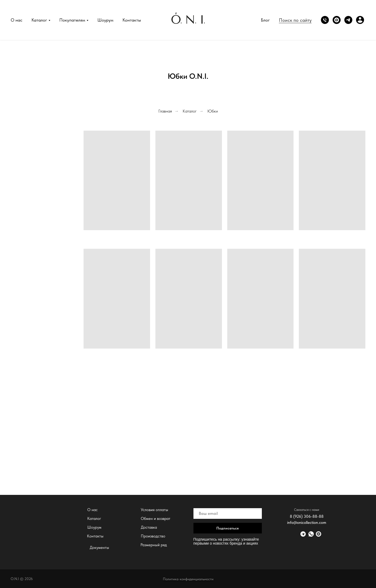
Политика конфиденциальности (188, 579)
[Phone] (325, 20)
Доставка (149, 527)
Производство (153, 536)
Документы (99, 548)
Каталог (39, 20)
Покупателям (72, 20)
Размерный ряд (154, 545)
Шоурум (105, 20)
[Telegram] (348, 20)
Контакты (132, 20)
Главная (165, 111)
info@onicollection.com (307, 523)
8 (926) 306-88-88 (307, 516)
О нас (16, 20)
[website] (337, 20)
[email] (228, 514)
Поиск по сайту (295, 20)
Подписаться (228, 528)
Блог (265, 20)
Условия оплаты (154, 510)
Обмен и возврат (156, 519)
